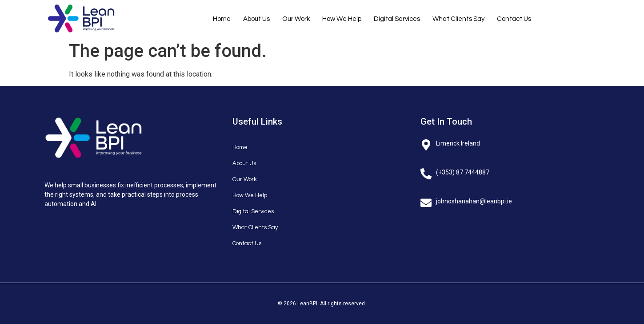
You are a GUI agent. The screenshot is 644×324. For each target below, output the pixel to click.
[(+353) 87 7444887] (426, 172)
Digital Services (397, 19)
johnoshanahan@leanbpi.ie (474, 201)
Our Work (296, 19)
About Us (256, 19)
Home (222, 19)
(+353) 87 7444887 (463, 172)
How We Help (342, 19)
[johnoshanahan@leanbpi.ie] (426, 200)
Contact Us (514, 19)
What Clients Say (458, 19)
